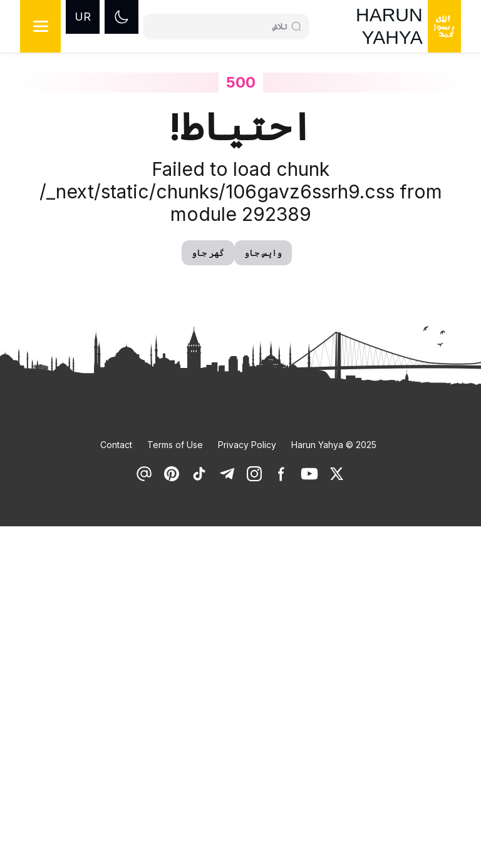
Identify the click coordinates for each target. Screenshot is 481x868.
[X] (337, 474)
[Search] (221, 26)
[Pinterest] (172, 474)
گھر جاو (208, 253)
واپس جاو (263, 253)
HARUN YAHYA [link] (389, 26)
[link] (337, 474)
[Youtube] (309, 474)
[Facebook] (282, 474)
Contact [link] (116, 445)
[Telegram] (227, 474)
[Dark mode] (122, 17)
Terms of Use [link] (175, 445)
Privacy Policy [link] (247, 445)
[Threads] (144, 474)
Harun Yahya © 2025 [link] (334, 445)
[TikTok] (199, 474)
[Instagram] (254, 474)
